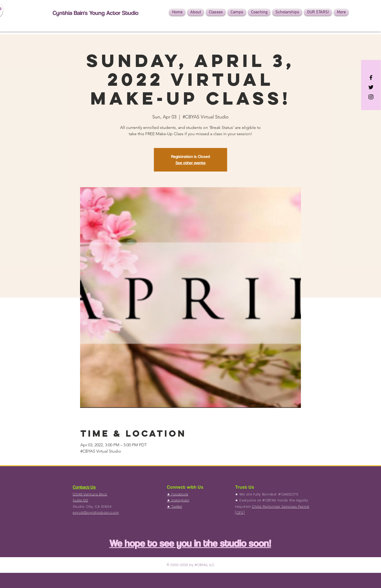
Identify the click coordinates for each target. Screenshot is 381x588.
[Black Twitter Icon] (371, 87)
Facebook (180, 494)
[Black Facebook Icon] (371, 78)
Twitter (177, 507)
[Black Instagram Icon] (371, 97)
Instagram (180, 500)
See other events (191, 163)
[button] (196, 12)
